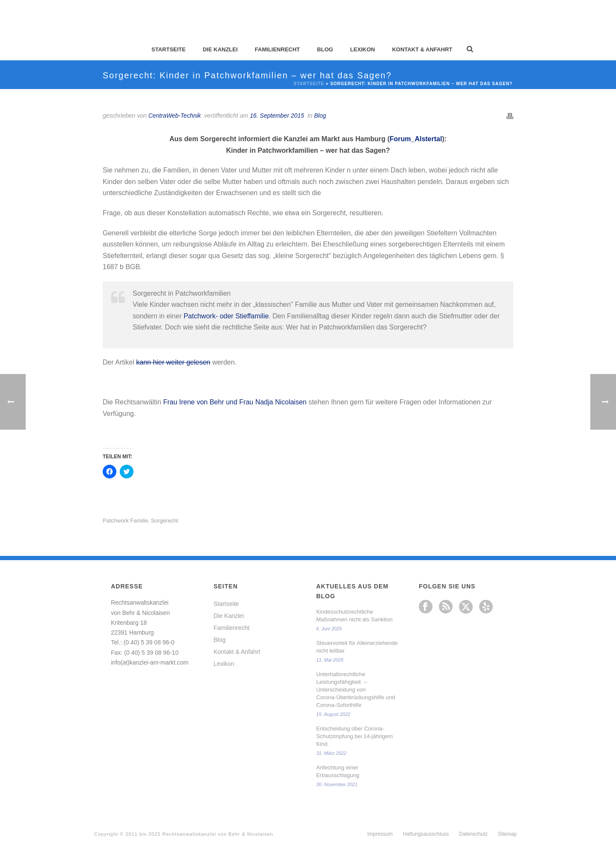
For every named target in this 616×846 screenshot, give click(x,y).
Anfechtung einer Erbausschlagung (338, 771)
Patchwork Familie (125, 521)
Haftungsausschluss (426, 834)
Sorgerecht (165, 521)
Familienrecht (277, 49)
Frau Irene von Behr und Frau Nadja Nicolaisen (235, 402)
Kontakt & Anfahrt (422, 49)
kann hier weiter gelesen (173, 362)
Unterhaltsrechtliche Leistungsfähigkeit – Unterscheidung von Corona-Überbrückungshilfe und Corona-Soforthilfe (355, 690)
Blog (325, 49)
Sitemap (507, 834)
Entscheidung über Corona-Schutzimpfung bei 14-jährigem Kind (354, 736)
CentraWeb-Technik (175, 116)
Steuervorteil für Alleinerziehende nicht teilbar (357, 647)
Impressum (380, 834)
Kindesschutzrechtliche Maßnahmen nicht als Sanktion (354, 616)
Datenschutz (473, 834)
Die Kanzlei (220, 49)
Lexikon (363, 49)
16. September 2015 (277, 116)
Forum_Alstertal (416, 139)
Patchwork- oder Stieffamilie (226, 316)
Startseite (169, 49)
